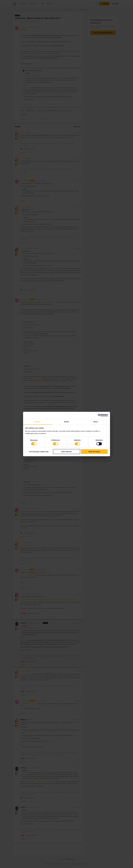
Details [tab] (67, 422)
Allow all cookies (94, 451)
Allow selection (66, 451)
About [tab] (96, 422)
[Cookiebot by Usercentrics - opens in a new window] (99, 415)
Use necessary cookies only (39, 451)
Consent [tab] (38, 422)
